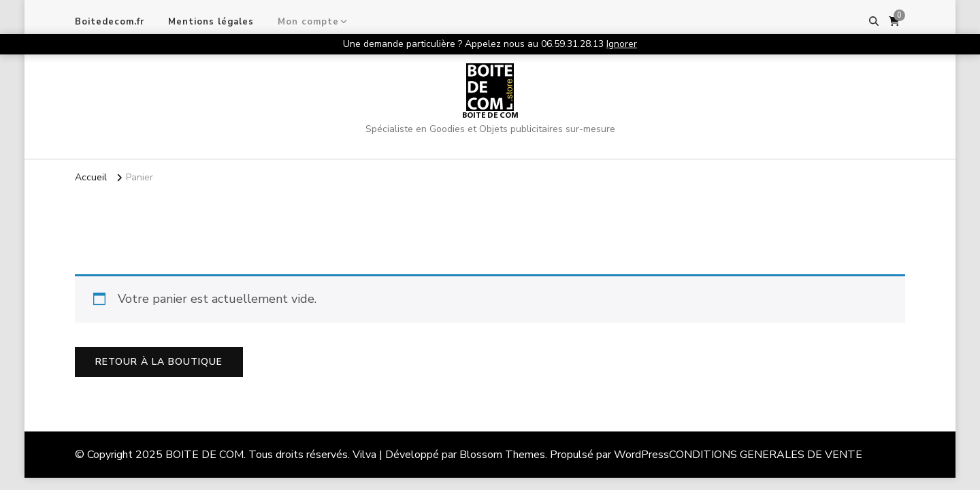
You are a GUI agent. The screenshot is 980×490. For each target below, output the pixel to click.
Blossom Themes (502, 455)
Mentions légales (211, 22)
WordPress (641, 455)
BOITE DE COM (490, 116)
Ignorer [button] (622, 44)
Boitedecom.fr (110, 22)
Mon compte (308, 22)
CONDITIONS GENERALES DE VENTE (766, 455)
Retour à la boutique (159, 362)
